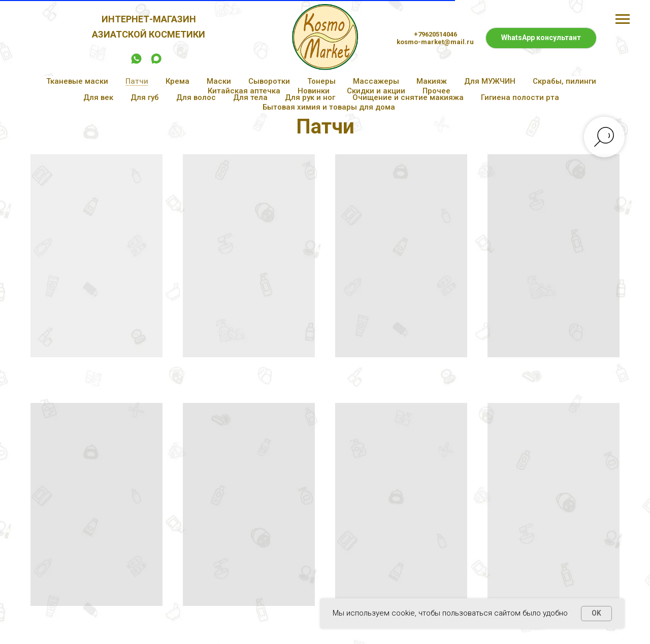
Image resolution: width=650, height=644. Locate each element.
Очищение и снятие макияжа (408, 97)
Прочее (436, 91)
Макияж (432, 81)
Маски (219, 81)
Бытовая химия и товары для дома (329, 107)
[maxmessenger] (156, 62)
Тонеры (321, 81)
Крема (177, 81)
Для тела (250, 97)
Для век (98, 97)
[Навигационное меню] (623, 19)
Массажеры (376, 81)
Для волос (196, 97)
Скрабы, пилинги (564, 81)
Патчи (137, 81)
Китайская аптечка (244, 91)
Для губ (145, 97)
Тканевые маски (77, 81)
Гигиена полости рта (520, 97)
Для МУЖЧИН (490, 81)
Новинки (314, 91)
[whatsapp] (136, 62)
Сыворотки (269, 81)
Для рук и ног (310, 97)
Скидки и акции (376, 91)
